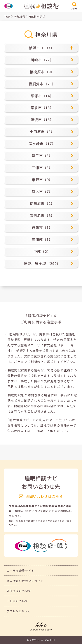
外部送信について (19, 591)
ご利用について (17, 601)
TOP (7, 16)
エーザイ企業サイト (20, 571)
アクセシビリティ (19, 611)
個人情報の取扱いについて (25, 581)
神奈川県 (19, 16)
